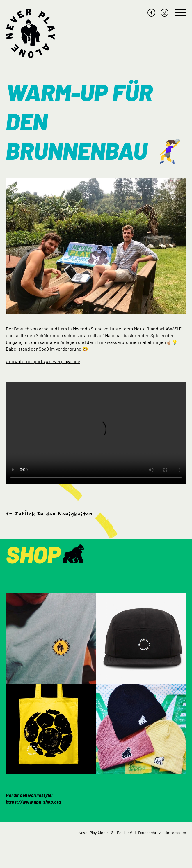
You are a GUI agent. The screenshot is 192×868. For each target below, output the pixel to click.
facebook (151, 13)
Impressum (176, 833)
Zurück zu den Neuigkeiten (53, 514)
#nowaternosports (25, 361)
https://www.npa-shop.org (33, 802)
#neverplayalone (63, 361)
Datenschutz (149, 833)
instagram (165, 13)
